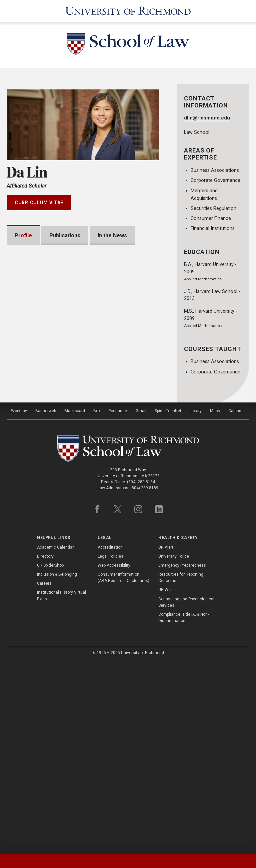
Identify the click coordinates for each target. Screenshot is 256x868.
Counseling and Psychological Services (186, 793)
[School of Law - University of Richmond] (128, 44)
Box (97, 601)
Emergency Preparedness (182, 756)
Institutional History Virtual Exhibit (61, 786)
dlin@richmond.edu (207, 117)
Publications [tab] (65, 234)
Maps (215, 601)
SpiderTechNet (168, 601)
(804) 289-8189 (144, 678)
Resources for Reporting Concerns (181, 768)
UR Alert (166, 738)
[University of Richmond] (128, 11)
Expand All (133, 482)
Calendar (237, 601)
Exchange (118, 601)
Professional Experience (54, 541)
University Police (174, 747)
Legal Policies (110, 747)
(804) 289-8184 (141, 672)
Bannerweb (46, 601)
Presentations (41, 498)
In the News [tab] (112, 234)
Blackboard (75, 601)
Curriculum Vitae (39, 202)
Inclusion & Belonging (57, 765)
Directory (45, 747)
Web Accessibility (114, 756)
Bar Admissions (42, 519)
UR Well (165, 781)
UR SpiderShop (50, 756)
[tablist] (128, 861)
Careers (44, 774)
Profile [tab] (23, 234)
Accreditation (110, 738)
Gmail (141, 601)
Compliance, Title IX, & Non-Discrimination (183, 808)
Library (196, 601)
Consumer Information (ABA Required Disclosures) (123, 768)
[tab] (32, 861)
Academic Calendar (55, 738)
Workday (19, 601)
